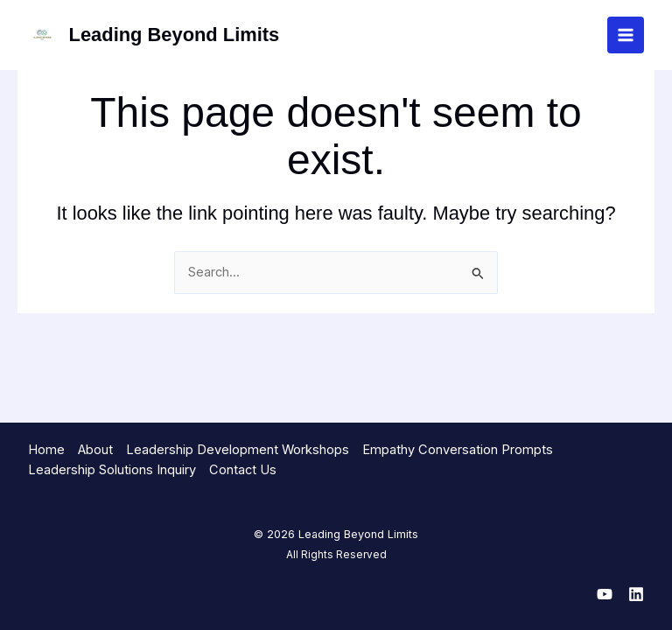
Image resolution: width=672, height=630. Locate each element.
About (95, 450)
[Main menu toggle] (626, 35)
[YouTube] (605, 594)
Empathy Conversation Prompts (458, 450)
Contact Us (243, 470)
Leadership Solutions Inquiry (112, 470)
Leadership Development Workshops (238, 450)
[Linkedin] (636, 594)
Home (46, 450)
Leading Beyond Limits (175, 35)
